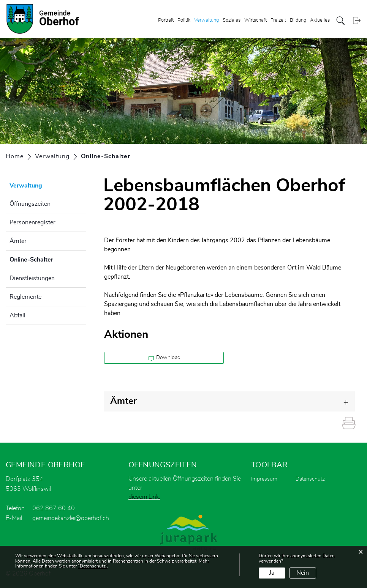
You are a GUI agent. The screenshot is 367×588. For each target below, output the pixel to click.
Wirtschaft (255, 20)
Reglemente (25, 297)
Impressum (264, 479)
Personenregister (32, 222)
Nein (303, 573)
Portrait (166, 20)
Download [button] (165, 358)
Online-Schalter (48, 259)
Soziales (232, 20)
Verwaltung (206, 20)
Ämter (18, 241)
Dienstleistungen (32, 278)
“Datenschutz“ (93, 566)
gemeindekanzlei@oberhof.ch (71, 518)
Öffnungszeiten (30, 204)
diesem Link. (144, 497)
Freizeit (278, 20)
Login (357, 21)
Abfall (17, 315)
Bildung (298, 20)
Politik (184, 20)
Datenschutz (310, 479)
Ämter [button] (123, 401)
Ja (272, 573)
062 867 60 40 (54, 508)
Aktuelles (320, 20)
